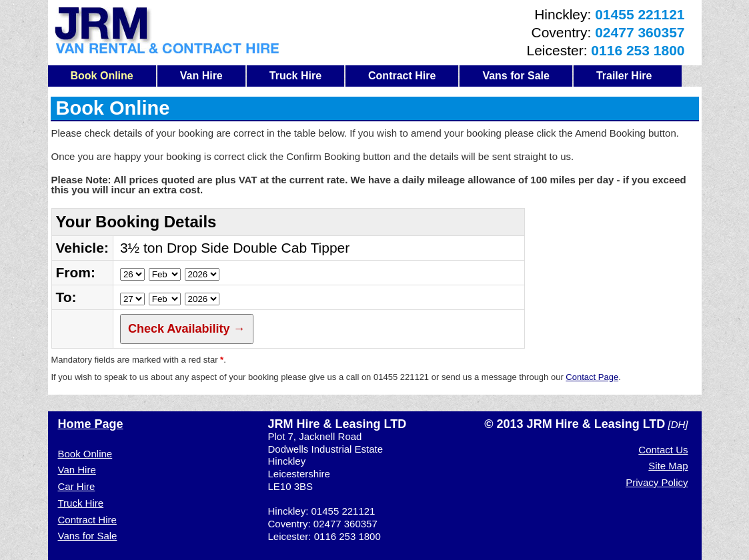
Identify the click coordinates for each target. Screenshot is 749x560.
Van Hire (201, 76)
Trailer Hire (624, 76)
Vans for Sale (516, 76)
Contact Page (592, 377)
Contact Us (663, 450)
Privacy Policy (657, 482)
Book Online (102, 76)
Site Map (668, 466)
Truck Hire (295, 76)
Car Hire (77, 486)
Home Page (91, 424)
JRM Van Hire (167, 30)
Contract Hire (402, 76)
